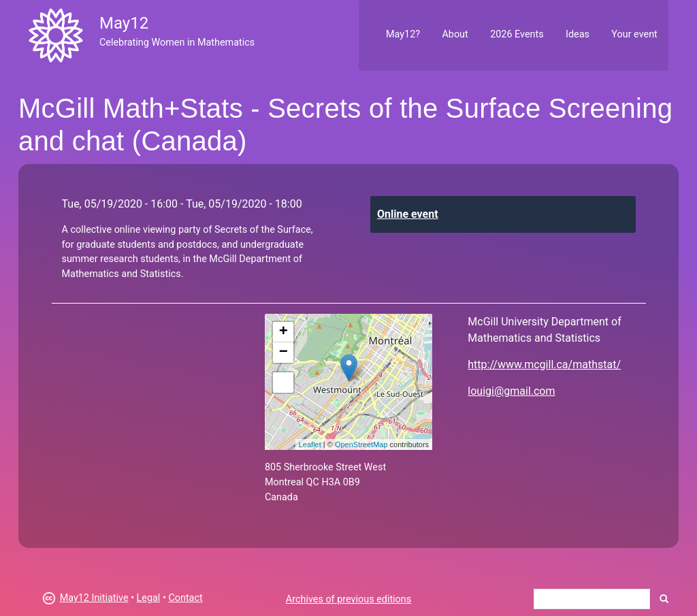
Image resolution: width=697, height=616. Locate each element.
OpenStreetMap (361, 444)
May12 (124, 23)
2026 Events (517, 34)
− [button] (283, 353)
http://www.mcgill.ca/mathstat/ (544, 364)
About (455, 34)
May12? (403, 34)
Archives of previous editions (348, 599)
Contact (185, 598)
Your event (634, 34)
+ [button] (283, 332)
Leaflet (310, 444)
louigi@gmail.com (511, 391)
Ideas (578, 34)
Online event (408, 214)
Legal (149, 598)
